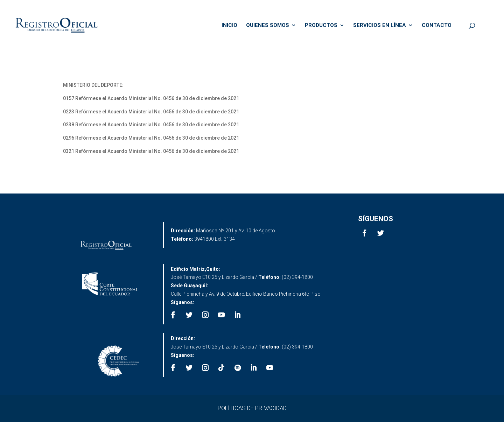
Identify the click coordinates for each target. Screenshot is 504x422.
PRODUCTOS (321, 26)
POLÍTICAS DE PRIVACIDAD (252, 408)
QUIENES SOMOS (268, 26)
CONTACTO (437, 26)
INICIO (229, 26)
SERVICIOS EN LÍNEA (380, 26)
